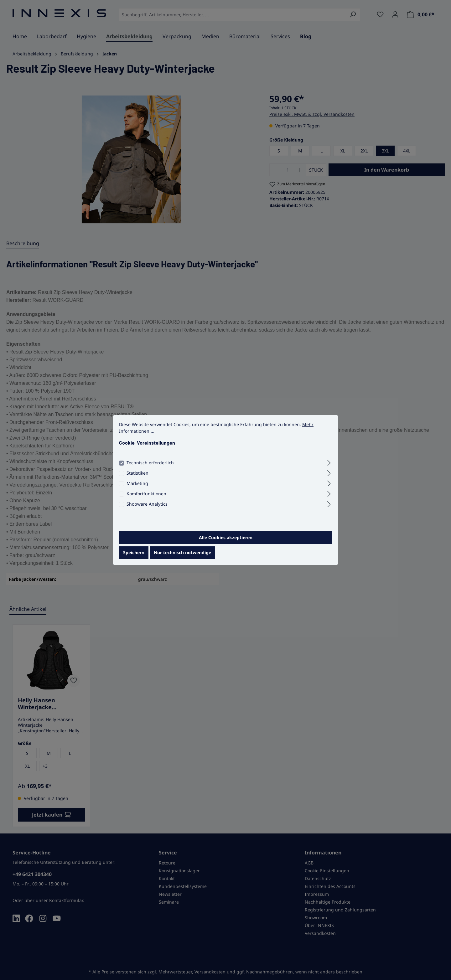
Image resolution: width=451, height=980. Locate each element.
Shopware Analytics (147, 508)
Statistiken (137, 477)
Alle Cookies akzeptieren (226, 542)
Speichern (134, 557)
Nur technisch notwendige (182, 557)
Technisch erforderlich (150, 467)
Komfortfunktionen (146, 498)
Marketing (137, 487)
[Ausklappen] (329, 466)
